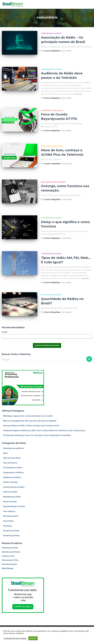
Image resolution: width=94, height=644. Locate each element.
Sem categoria (9, 511)
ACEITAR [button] (33, 638)
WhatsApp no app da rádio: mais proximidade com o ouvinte (28, 416)
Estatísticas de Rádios (51, 295)
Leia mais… (79, 94)
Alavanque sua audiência (13, 448)
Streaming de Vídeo (11, 536)
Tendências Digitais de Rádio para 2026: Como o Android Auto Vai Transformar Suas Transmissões (44, 431)
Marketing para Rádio (12, 497)
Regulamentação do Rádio (53, 182)
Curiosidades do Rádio (51, 33)
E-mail (5, 332)
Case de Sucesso (10, 463)
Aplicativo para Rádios (11, 552)
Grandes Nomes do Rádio (14, 487)
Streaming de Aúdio (10, 548)
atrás (66, 51)
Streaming (7, 526)
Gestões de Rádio (10, 482)
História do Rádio (10, 492)
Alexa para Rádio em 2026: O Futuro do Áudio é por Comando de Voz (31, 426)
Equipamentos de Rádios (52, 110)
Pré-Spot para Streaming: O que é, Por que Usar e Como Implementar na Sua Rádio (37, 435)
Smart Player (8, 521)
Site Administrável (11, 516)
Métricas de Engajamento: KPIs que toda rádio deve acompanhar (30, 421)
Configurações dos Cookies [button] (15, 638)
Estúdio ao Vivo (8, 556)
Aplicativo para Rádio (12, 458)
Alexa (5, 453)
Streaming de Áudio (11, 531)
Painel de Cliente (10, 502)
